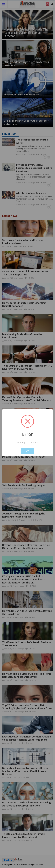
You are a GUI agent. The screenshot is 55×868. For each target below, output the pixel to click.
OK (27, 451)
